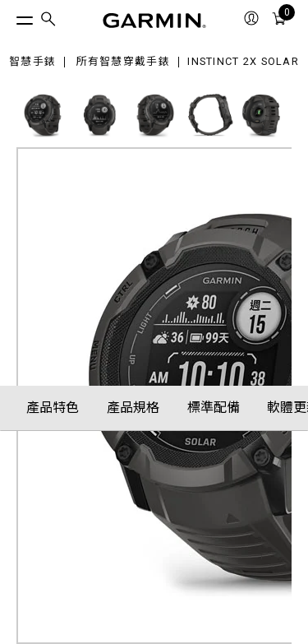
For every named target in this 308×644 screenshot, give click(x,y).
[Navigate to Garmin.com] (154, 21)
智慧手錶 (32, 62)
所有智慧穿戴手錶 (123, 62)
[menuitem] (48, 21)
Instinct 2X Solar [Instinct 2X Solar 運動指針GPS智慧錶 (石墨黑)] (243, 62)
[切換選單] (10, 16)
